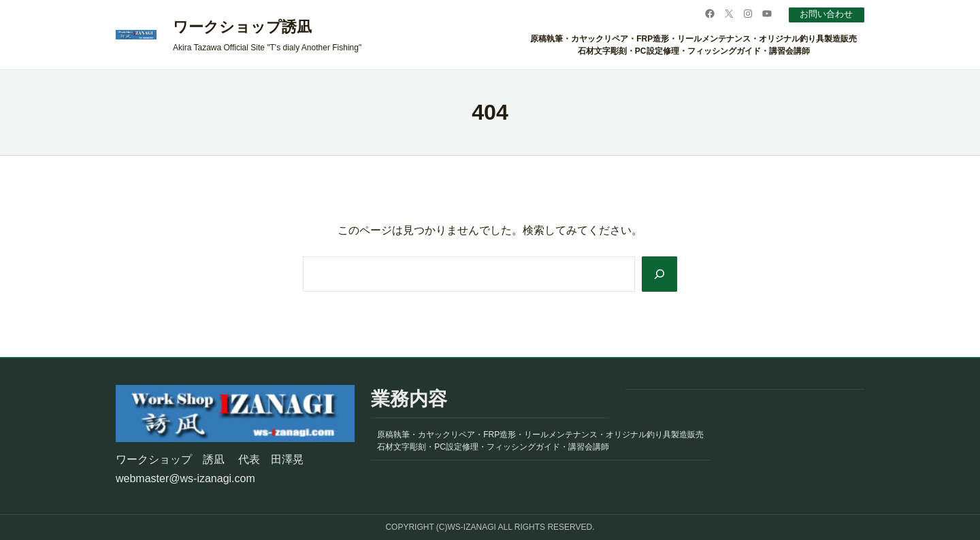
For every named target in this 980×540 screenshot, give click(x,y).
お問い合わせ (823, 14)
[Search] (658, 274)
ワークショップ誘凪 (242, 27)
